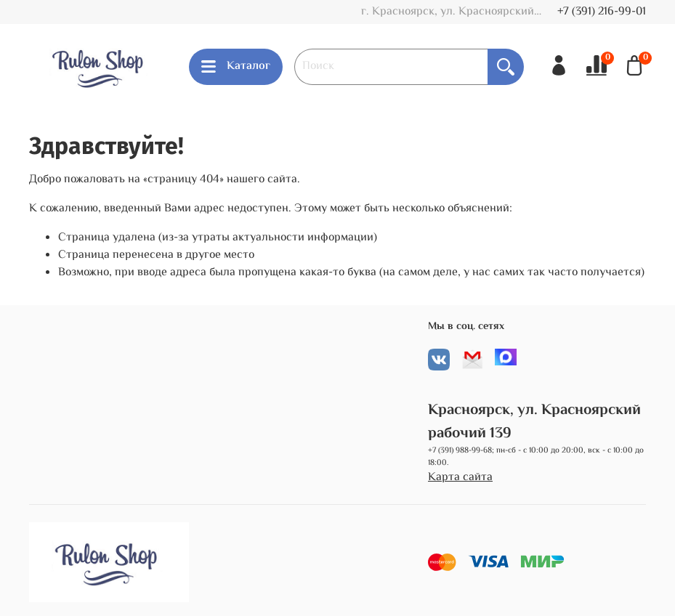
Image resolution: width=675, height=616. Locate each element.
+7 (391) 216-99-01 (602, 12)
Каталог (236, 66)
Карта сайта (460, 478)
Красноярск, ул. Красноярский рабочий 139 (534, 422)
